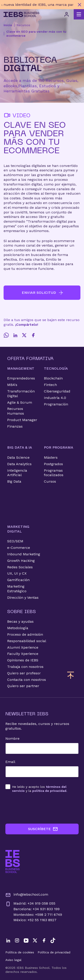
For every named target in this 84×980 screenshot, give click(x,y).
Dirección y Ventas (23, 598)
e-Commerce (19, 548)
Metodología (18, 628)
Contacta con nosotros (27, 680)
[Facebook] (33, 335)
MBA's (12, 385)
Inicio (8, 25)
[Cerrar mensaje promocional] (80, 5)
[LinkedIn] (15, 335)
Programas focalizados (54, 473)
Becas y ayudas (20, 621)
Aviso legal (13, 960)
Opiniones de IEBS (23, 660)
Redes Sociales (20, 567)
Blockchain (53, 378)
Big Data (14, 481)
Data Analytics (19, 464)
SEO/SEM (15, 541)
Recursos (23, 25)
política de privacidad (49, 791)
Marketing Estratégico (17, 589)
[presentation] (39, 808)
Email (10, 762)
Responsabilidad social (27, 641)
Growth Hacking (21, 561)
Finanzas (15, 426)
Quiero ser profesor (24, 673)
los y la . (40, 789)
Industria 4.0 (55, 398)
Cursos (50, 481)
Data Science (18, 457)
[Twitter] (24, 335)
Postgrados (53, 464)
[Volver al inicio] (22, 14)
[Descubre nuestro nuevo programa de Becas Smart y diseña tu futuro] (38, 5)
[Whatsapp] (6, 335)
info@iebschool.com (27, 895)
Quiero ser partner (23, 686)
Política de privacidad (54, 952)
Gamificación (18, 580)
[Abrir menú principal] (79, 14)
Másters (51, 457)
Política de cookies (20, 952)
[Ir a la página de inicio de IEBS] (13, 862)
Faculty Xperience (23, 654)
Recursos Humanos (16, 411)
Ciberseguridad (57, 391)
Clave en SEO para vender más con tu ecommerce (36, 34)
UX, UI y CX (17, 573)
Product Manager (22, 420)
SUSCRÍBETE (43, 829)
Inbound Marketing (24, 554)
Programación (56, 404)
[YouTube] (26, 940)
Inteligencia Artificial (17, 473)
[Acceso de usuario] (67, 14)
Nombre (12, 738)
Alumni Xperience (23, 647)
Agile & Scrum (20, 402)
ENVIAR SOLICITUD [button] (43, 293)
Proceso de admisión (25, 634)
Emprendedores (21, 378)
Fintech (50, 385)
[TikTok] (53, 940)
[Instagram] (17, 940)
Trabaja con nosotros (25, 667)
